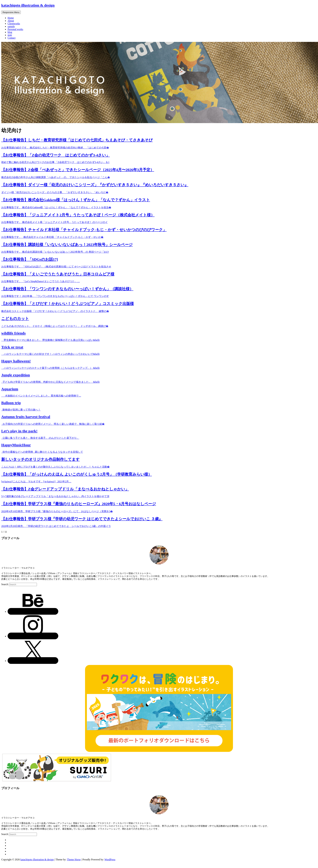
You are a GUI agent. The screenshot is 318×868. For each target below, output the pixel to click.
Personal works (15, 29)
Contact (12, 38)
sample (11, 26)
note (10, 35)
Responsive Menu (11, 12)
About (11, 21)
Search (5, 584)
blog (10, 32)
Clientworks (14, 24)
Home (11, 18)
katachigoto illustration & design (28, 5)
